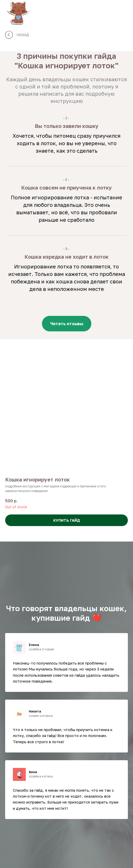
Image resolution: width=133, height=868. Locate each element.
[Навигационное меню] (124, 13)
